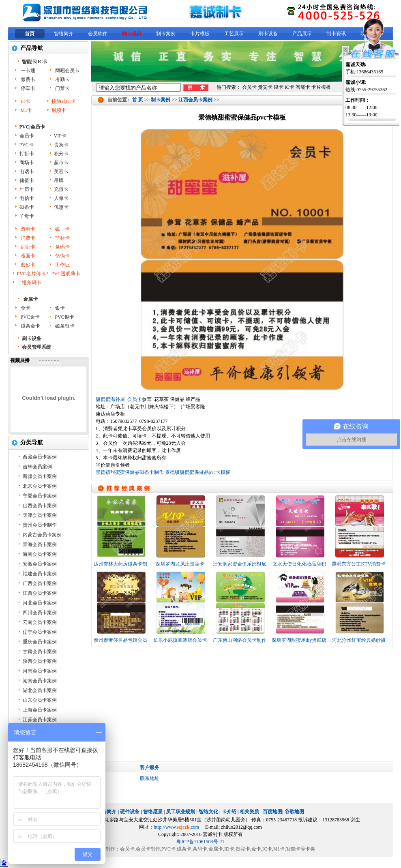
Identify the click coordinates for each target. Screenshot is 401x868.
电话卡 (27, 171)
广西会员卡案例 (40, 583)
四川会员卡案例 (40, 613)
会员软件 (98, 34)
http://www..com (176, 827)
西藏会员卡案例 (40, 457)
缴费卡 (27, 79)
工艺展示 (234, 34)
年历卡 (27, 189)
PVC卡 (27, 145)
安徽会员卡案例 (40, 564)
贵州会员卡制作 (40, 525)
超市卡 (61, 163)
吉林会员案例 (37, 467)
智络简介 (64, 34)
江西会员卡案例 (195, 100)
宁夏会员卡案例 (40, 496)
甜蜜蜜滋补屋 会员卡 (119, 399)
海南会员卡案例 (40, 554)
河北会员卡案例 (40, 603)
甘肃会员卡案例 (40, 652)
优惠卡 (61, 207)
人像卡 (61, 198)
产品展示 (302, 34)
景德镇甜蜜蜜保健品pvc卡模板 (198, 472)
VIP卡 (60, 136)
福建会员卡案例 (40, 574)
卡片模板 (200, 34)
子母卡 (27, 216)
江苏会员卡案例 (40, 720)
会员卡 (27, 136)
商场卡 (27, 163)
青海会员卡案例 (40, 544)
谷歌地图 (294, 812)
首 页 (138, 100)
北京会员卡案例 (40, 486)
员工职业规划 (180, 812)
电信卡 (27, 198)
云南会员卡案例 (40, 622)
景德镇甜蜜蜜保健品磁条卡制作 (130, 472)
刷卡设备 (268, 34)
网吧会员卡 (67, 71)
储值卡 (27, 180)
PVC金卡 (30, 317)
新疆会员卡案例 (40, 476)
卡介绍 (229, 812)
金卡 (25, 308)
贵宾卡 (61, 145)
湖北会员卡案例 (40, 690)
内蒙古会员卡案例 (42, 535)
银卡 (59, 308)
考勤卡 (62, 79)
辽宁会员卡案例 (40, 632)
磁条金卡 (30, 326)
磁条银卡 (64, 326)
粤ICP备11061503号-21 (200, 842)
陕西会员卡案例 (40, 661)
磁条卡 (27, 207)
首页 (30, 34)
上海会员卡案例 (40, 710)
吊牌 (59, 180)
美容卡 (61, 171)
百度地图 (272, 812)
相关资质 (249, 812)
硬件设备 (130, 812)
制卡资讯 (336, 34)
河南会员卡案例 (40, 671)
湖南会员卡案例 (40, 681)
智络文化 (208, 812)
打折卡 (27, 154)
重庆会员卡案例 (40, 642)
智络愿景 (153, 812)
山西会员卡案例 (40, 506)
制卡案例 (166, 34)
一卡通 (27, 71)
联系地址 (150, 778)
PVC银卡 (64, 317)
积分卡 (61, 154)
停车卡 (27, 88)
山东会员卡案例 (40, 700)
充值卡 (61, 189)
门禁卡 (62, 88)
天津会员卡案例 (40, 515)
